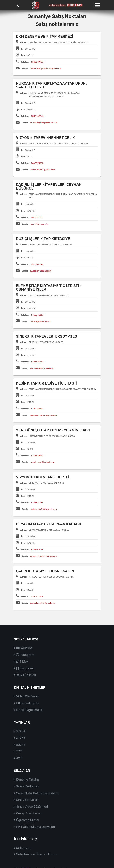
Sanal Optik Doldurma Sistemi (37, 793)
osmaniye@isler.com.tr (41, 321)
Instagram (25, 655)
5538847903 (37, 62)
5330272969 (37, 596)
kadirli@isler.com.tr (39, 224)
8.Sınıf (21, 745)
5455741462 (37, 550)
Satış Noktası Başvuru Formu (37, 854)
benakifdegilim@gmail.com (43, 603)
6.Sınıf (21, 738)
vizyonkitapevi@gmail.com (43, 170)
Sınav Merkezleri (28, 786)
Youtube (24, 648)
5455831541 (37, 503)
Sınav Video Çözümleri (32, 807)
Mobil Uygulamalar (29, 710)
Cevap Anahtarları (29, 813)
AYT (19, 758)
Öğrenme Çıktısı (27, 820)
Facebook (25, 668)
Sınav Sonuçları (27, 800)
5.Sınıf (21, 731)
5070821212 (37, 217)
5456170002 (37, 456)
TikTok (22, 662)
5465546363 (37, 315)
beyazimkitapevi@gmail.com (43, 556)
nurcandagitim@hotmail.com (44, 123)
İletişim (23, 848)
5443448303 (38, 362)
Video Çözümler (27, 696)
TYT (19, 752)
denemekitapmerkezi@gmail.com (46, 69)
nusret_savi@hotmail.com (42, 462)
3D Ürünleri (26, 675)
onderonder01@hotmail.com (43, 509)
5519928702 (37, 264)
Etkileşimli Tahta (28, 703)
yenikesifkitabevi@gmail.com (44, 415)
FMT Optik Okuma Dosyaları (35, 827)
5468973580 (37, 163)
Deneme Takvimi (28, 780)
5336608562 (37, 116)
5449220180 (37, 409)
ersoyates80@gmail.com (42, 368)
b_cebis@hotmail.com (41, 271)
